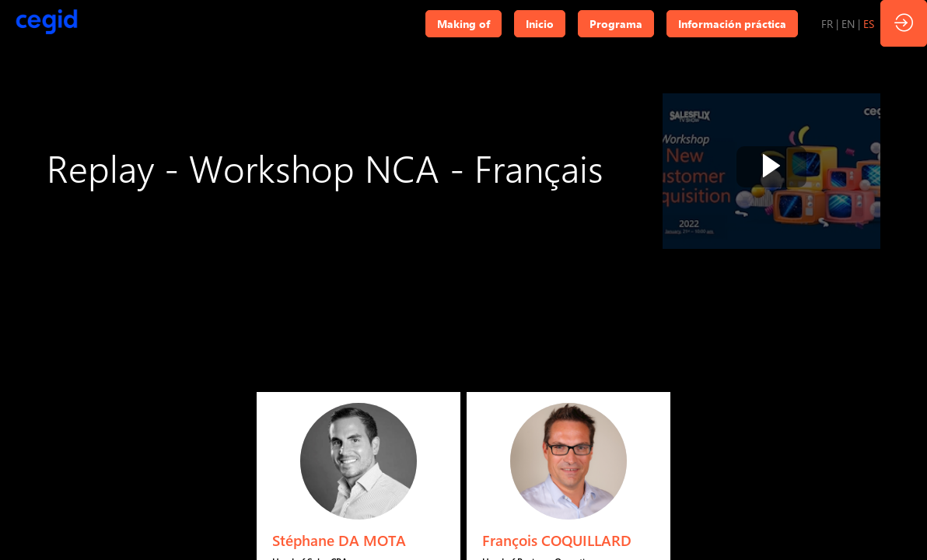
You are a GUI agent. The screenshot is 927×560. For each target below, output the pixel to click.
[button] (463, 24)
